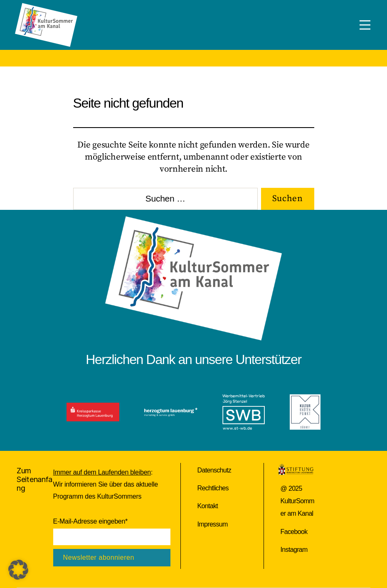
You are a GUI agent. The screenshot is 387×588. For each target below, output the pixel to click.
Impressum (213, 524)
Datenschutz (214, 470)
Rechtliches (213, 488)
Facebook (294, 532)
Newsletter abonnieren (99, 557)
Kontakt (208, 506)
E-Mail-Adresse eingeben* (90, 521)
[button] (18, 570)
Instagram (294, 550)
